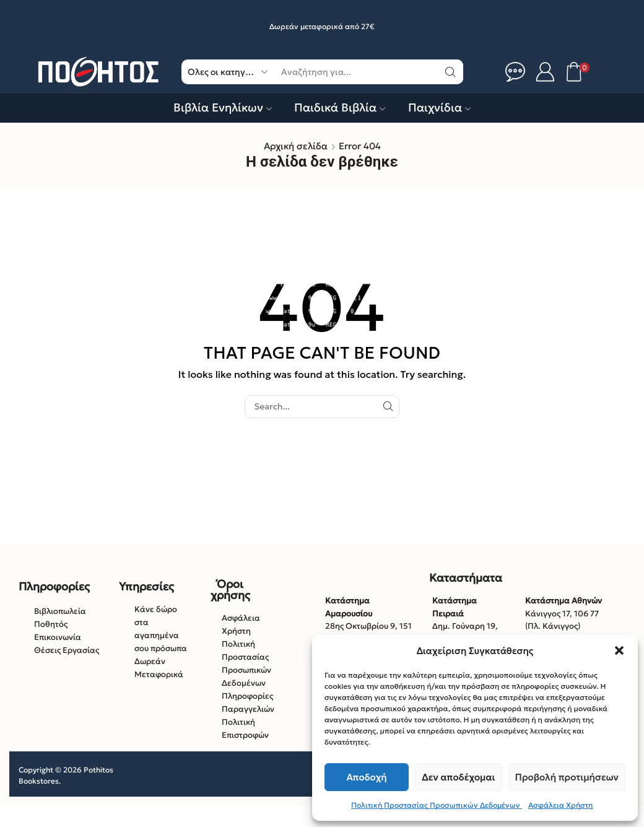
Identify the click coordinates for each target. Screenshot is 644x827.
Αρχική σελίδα (296, 146)
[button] (619, 650)
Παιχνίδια (439, 107)
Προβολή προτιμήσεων (567, 777)
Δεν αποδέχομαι (458, 777)
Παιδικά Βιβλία (340, 107)
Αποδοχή (367, 777)
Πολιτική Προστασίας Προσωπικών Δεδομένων (437, 805)
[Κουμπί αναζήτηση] (451, 72)
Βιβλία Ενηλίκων (223, 107)
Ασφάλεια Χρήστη (560, 805)
